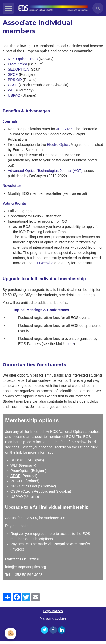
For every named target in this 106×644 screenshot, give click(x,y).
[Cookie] (11, 633)
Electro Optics (58, 145)
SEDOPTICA (18, 69)
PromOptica (17, 64)
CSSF (13, 85)
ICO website (44, 263)
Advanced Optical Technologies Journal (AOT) (45, 171)
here (70, 344)
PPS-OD (15, 80)
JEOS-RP (64, 129)
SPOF (13, 74)
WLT (11, 90)
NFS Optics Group (23, 59)
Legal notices (53, 611)
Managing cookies (53, 618)
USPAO (14, 95)
